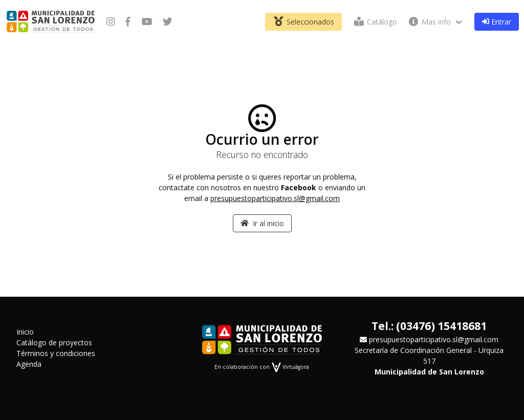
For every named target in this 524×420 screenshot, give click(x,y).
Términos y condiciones (56, 353)
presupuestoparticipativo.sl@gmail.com (275, 198)
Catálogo (375, 22)
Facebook (299, 187)
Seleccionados (303, 22)
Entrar (497, 22)
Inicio (25, 332)
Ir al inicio (262, 223)
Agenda (29, 364)
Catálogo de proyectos (54, 342)
